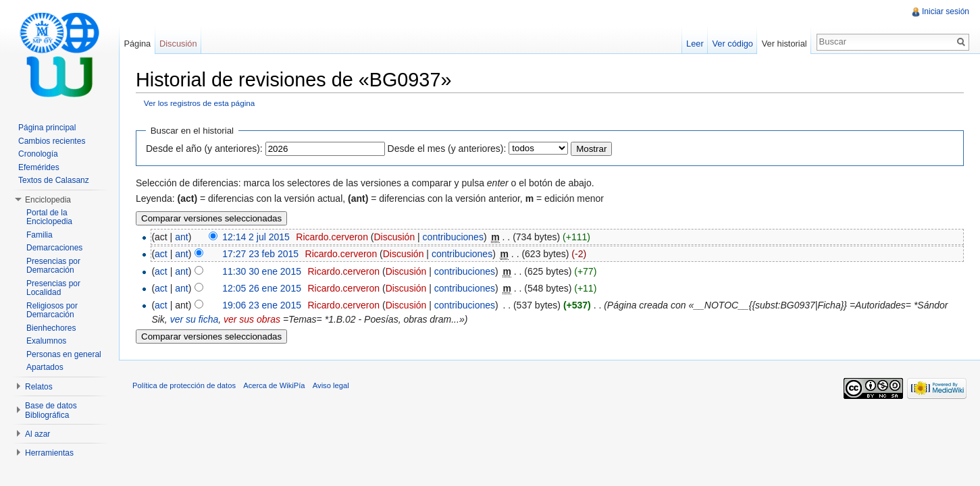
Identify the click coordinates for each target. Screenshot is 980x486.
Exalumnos (46, 341)
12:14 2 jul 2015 (256, 237)
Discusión (394, 237)
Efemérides (39, 167)
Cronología (38, 154)
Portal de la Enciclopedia (49, 217)
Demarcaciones (54, 248)
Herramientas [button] (49, 453)
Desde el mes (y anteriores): (447, 148)
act (161, 254)
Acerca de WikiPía (274, 385)
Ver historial (784, 44)
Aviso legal (331, 385)
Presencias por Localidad (53, 288)
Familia (40, 235)
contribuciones (453, 237)
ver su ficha (195, 319)
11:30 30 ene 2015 (262, 271)
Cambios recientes (52, 141)
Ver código (732, 44)
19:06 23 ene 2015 (262, 305)
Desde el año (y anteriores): (204, 148)
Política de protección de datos (184, 385)
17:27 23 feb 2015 (260, 254)
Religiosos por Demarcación (52, 310)
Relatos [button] (39, 387)
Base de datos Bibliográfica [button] (51, 410)
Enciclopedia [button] (48, 200)
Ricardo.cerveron (332, 237)
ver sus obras (252, 319)
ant (181, 237)
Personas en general (64, 354)
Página (137, 44)
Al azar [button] (37, 434)
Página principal (47, 128)
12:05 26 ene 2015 (262, 288)
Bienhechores (51, 328)
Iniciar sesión (946, 11)
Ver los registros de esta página (200, 103)
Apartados (45, 367)
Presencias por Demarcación (53, 266)
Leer (695, 44)
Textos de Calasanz (54, 180)
